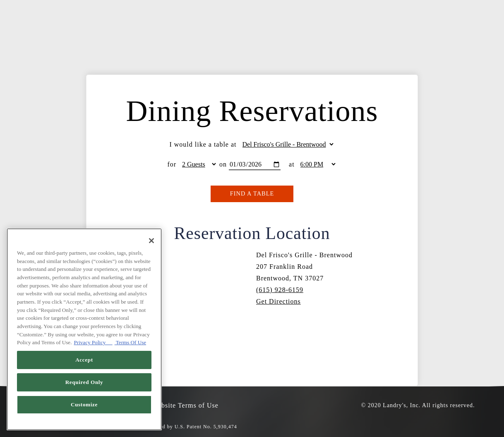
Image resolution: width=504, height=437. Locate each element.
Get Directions (278, 301)
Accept (84, 360)
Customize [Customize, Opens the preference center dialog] (84, 404)
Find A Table (252, 193)
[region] (84, 329)
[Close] (151, 241)
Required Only (84, 382)
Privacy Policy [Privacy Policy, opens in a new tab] (93, 342)
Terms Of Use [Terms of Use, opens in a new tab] (130, 342)
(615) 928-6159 (280, 290)
